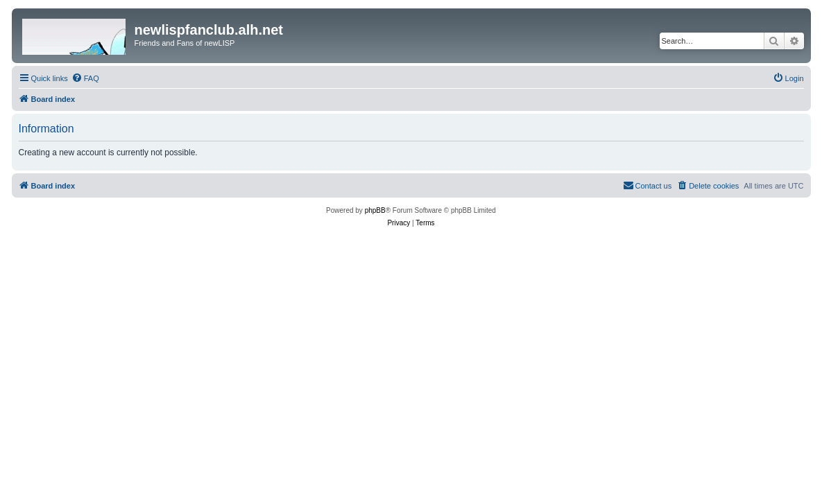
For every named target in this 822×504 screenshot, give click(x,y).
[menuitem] (85, 78)
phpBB (375, 210)
